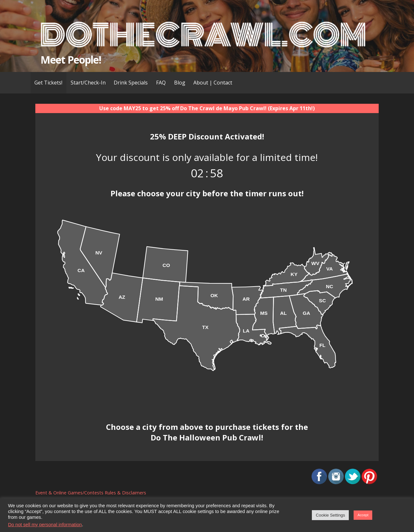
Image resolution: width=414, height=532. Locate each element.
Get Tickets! (48, 83)
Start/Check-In (88, 83)
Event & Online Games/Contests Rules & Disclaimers (91, 493)
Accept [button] (363, 515)
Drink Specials (131, 83)
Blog (180, 83)
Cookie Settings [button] (330, 515)
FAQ (161, 83)
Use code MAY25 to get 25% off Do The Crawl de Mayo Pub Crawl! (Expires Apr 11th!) (207, 108)
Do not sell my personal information (45, 525)
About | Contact (213, 83)
